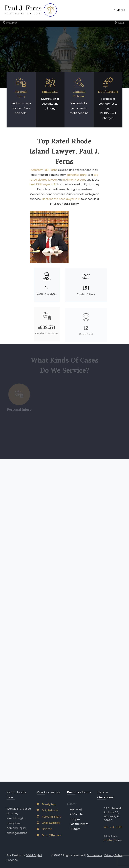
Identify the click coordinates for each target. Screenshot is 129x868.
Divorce (44, 829)
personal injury (77, 177)
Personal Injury (49, 817)
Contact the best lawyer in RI (61, 201)
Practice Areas (48, 792)
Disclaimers (94, 855)
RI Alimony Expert (74, 182)
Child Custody (48, 823)
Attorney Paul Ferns (44, 172)
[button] (10, 54)
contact (109, 840)
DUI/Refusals (108, 92)
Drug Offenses (49, 835)
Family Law (50, 92)
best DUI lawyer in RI (43, 186)
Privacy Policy (113, 855)
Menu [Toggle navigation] (120, 10)
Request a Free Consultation (64, 57)
